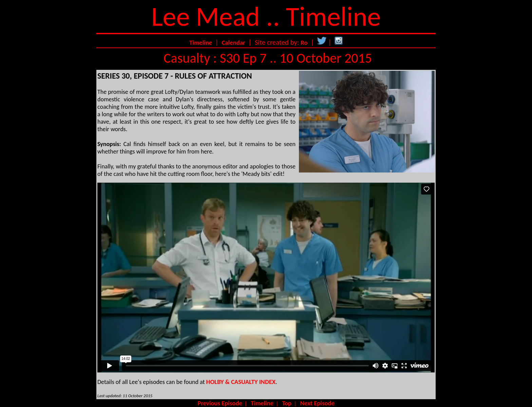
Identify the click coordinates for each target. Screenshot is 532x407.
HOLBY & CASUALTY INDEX (241, 382)
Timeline (201, 43)
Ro (304, 43)
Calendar (233, 43)
